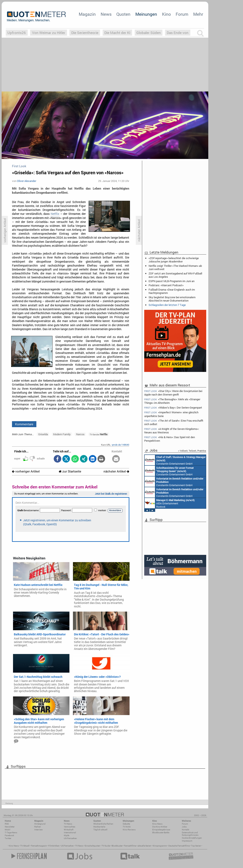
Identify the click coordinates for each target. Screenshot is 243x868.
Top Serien (196, 846)
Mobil (8, 830)
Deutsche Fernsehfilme (179, 846)
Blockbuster (117, 846)
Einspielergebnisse (161, 830)
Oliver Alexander (27, 181)
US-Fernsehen (70, 838)
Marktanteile (99, 827)
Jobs (184, 827)
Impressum (187, 841)
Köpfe (67, 835)
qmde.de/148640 (120, 445)
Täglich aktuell (100, 830)
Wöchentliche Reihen (103, 824)
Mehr (198, 14)
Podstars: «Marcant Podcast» (166, 285)
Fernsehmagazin (39, 846)
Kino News (14, 846)
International (70, 833)
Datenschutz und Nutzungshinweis (190, 834)
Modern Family (62, 434)
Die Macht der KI (117, 33)
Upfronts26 (17, 33)
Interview (39, 830)
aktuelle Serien (144, 846)
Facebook (9, 835)
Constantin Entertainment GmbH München (175, 460)
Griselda (43, 434)
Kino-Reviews (129, 830)
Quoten (123, 14)
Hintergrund (40, 824)
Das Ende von (178, 33)
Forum (182, 14)
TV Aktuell (25, 846)
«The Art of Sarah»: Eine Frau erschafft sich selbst (174, 422)
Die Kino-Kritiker (160, 827)
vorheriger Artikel (26, 471)
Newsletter (10, 827)
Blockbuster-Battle (161, 833)
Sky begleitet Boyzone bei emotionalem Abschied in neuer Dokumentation (172, 299)
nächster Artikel (116, 471)
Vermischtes (70, 827)
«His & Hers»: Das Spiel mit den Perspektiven (170, 439)
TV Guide (106, 846)
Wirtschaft (69, 830)
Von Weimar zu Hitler (49, 33)
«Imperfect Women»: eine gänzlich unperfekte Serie (171, 414)
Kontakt (185, 830)
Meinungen (146, 14)
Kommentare (24, 424)
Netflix (55, 214)
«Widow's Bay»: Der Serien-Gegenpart (173, 408)
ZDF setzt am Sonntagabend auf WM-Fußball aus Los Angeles (175, 275)
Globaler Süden (149, 33)
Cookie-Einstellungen (192, 838)
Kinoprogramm (160, 846)
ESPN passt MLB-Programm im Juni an (172, 281)
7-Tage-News (11, 833)
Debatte (126, 824)
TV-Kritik (127, 827)
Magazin (87, 14)
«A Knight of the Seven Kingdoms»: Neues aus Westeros (172, 431)
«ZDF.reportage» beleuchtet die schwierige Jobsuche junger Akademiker (174, 260)
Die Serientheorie (85, 33)
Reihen (38, 827)
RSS (7, 824)
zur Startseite (70, 471)
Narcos (80, 434)
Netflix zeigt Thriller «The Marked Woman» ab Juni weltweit (175, 267)
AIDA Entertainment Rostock (170, 503)
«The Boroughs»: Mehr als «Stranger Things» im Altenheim (172, 401)
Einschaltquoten (92, 846)
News (106, 14)
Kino (166, 14)
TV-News (68, 824)
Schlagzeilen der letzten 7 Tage (167, 305)
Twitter (8, 838)
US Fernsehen (67, 846)
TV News (79, 846)
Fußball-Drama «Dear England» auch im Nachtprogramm (172, 291)
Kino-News (157, 824)
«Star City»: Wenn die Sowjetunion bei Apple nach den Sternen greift (173, 393)
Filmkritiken (54, 846)
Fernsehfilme (130, 846)
